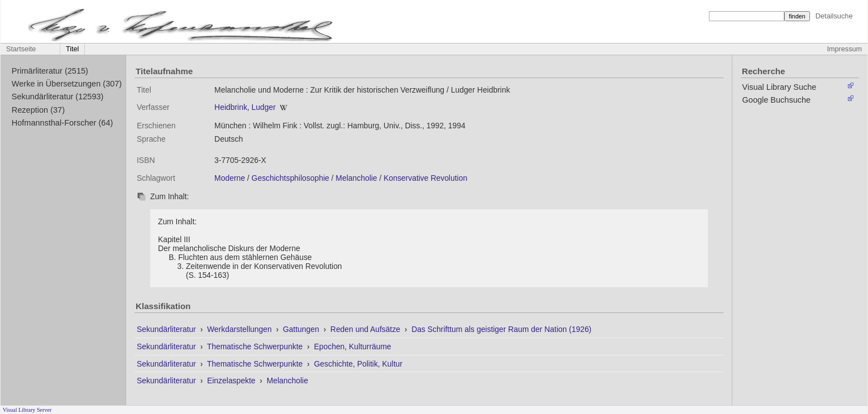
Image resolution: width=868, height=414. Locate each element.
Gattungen (302, 329)
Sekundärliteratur (167, 329)
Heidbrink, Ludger (245, 107)
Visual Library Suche (780, 87)
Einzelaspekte (232, 381)
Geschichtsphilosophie (291, 178)
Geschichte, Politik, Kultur (358, 364)
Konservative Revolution (425, 178)
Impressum (845, 49)
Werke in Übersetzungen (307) (67, 84)
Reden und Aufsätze (366, 329)
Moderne (230, 178)
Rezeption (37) (38, 110)
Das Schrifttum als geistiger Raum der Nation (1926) (501, 329)
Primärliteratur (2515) (50, 71)
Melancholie (356, 178)
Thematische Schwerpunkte (256, 346)
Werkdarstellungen (241, 329)
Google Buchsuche (777, 100)
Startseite (21, 49)
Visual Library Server (27, 410)
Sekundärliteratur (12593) (58, 97)
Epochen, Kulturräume (352, 346)
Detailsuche (834, 16)
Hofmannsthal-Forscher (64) (63, 123)
